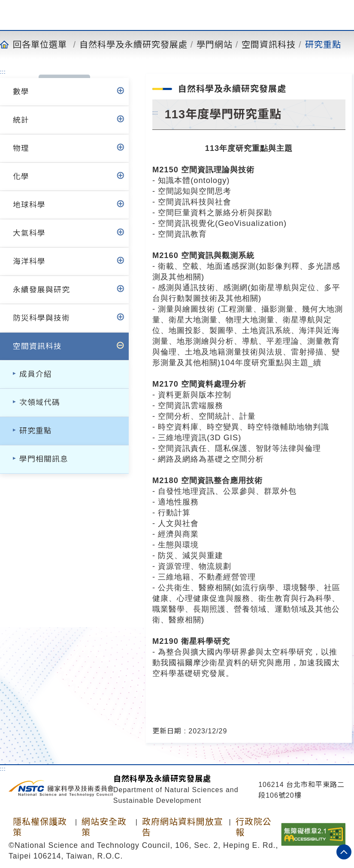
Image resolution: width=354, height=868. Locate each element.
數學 (21, 92)
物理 (21, 148)
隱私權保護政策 (40, 827)
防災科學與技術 (41, 318)
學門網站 (215, 44)
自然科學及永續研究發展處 (133, 44)
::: (3, 72)
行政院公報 (254, 827)
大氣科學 (29, 233)
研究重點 (323, 44)
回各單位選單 (40, 44)
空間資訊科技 (269, 44)
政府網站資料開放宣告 (183, 827)
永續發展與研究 (41, 290)
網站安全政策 (104, 827)
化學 (21, 177)
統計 (21, 120)
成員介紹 (36, 374)
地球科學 (29, 205)
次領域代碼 (40, 402)
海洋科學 (29, 261)
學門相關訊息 (44, 459)
